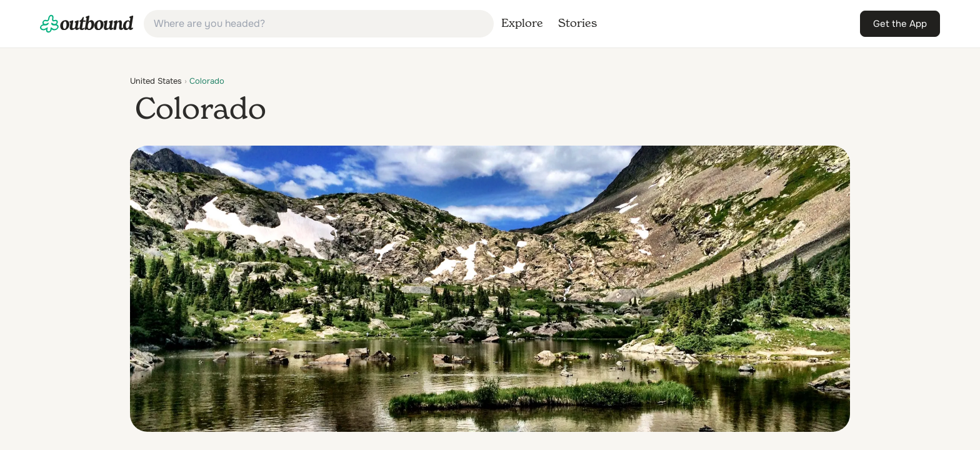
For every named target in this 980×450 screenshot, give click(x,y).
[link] (87, 24)
